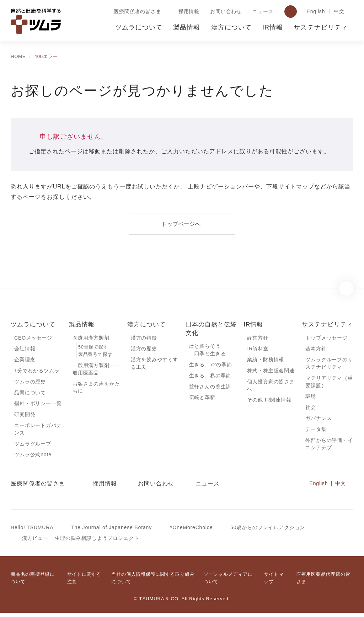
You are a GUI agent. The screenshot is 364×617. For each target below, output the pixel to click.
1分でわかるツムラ (37, 372)
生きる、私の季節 (210, 377)
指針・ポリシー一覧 (38, 405)
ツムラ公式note (34, 458)
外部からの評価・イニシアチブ (329, 447)
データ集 (316, 432)
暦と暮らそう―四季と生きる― (210, 350)
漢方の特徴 (144, 338)
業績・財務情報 (266, 361)
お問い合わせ (224, 12)
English (315, 12)
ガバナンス (318, 421)
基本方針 (316, 349)
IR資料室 (258, 349)
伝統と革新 (202, 399)
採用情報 (188, 12)
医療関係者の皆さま (136, 12)
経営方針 (258, 338)
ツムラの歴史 (30, 383)
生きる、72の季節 (211, 366)
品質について (30, 394)
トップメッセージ (326, 338)
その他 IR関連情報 (269, 402)
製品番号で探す (95, 355)
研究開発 (25, 417)
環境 (311, 398)
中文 (339, 12)
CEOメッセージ (33, 338)
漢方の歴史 (144, 349)
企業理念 (25, 361)
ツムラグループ (32, 447)
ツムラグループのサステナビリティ (329, 365)
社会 (311, 410)
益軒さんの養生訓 (210, 388)
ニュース (261, 12)
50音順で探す (93, 348)
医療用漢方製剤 (91, 338)
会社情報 (25, 349)
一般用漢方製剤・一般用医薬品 (96, 370)
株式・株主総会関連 (271, 372)
